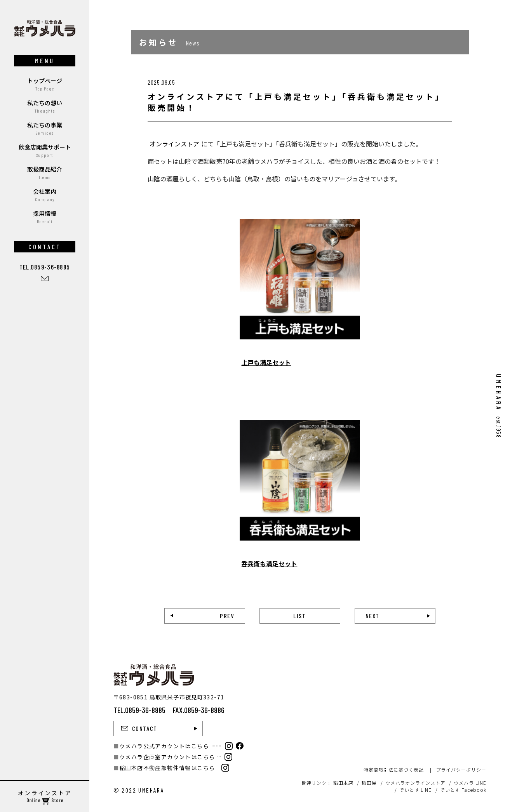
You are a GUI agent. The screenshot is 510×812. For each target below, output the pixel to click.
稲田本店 (343, 783)
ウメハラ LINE (470, 783)
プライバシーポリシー (461, 769)
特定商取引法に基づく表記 (394, 769)
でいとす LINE (415, 790)
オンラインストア (174, 144)
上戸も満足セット (266, 362)
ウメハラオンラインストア (415, 783)
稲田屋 (369, 783)
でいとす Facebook (463, 790)
